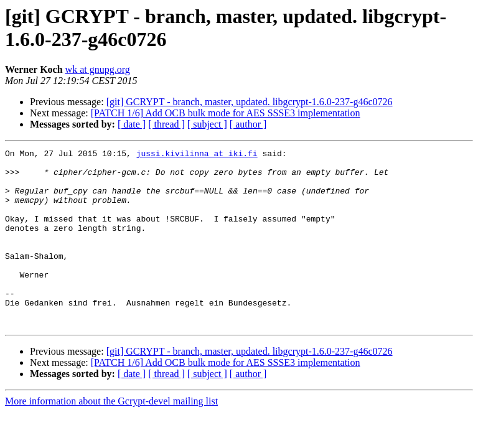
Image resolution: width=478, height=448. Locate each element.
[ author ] (248, 124)
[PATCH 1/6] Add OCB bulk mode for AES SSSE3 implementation (226, 113)
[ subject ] (207, 124)
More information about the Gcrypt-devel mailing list (111, 436)
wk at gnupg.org (98, 69)
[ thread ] (166, 124)
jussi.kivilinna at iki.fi (197, 155)
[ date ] (132, 124)
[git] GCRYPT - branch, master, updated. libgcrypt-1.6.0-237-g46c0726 (250, 102)
